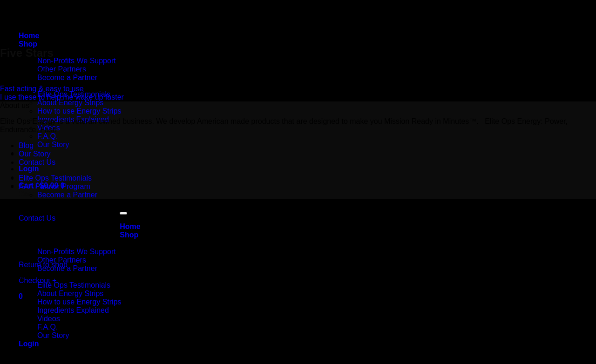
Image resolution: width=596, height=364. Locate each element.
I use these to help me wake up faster (62, 97)
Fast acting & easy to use (42, 89)
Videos (49, 319)
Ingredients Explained (73, 310)
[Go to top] (123, 213)
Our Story (53, 145)
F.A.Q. (47, 136)
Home (29, 36)
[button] (21, 296)
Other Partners (62, 260)
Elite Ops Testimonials (55, 178)
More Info (35, 277)
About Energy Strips (70, 103)
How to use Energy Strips (79, 111)
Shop (28, 44)
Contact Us (37, 162)
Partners (34, 243)
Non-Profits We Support (77, 61)
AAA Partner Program (54, 186)
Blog (26, 145)
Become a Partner (67, 78)
